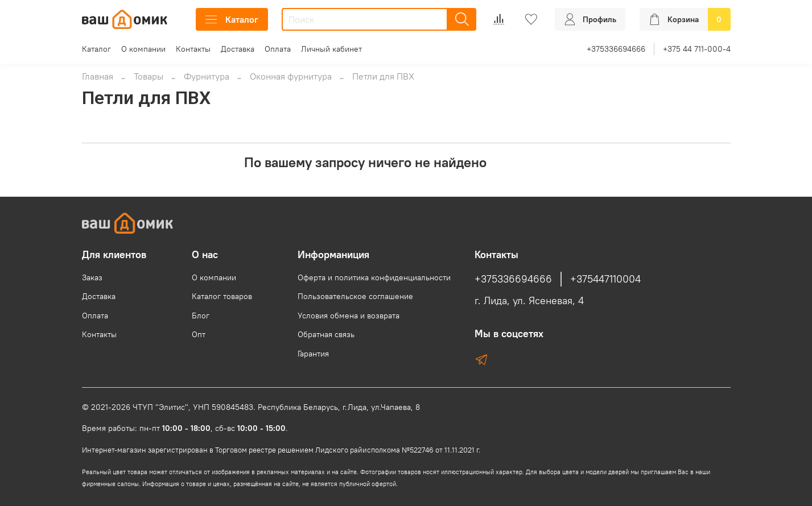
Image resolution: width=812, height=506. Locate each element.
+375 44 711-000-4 (697, 49)
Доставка (238, 49)
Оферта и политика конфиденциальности (374, 277)
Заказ (92, 277)
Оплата (278, 49)
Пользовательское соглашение (355, 296)
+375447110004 (605, 279)
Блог (201, 316)
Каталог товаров (222, 296)
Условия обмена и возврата (349, 316)
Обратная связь (326, 334)
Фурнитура (207, 76)
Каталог (232, 19)
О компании (143, 49)
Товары (149, 76)
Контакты (193, 49)
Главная (98, 76)
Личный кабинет (331, 49)
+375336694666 (616, 49)
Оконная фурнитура (291, 76)
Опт (199, 334)
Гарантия (313, 354)
